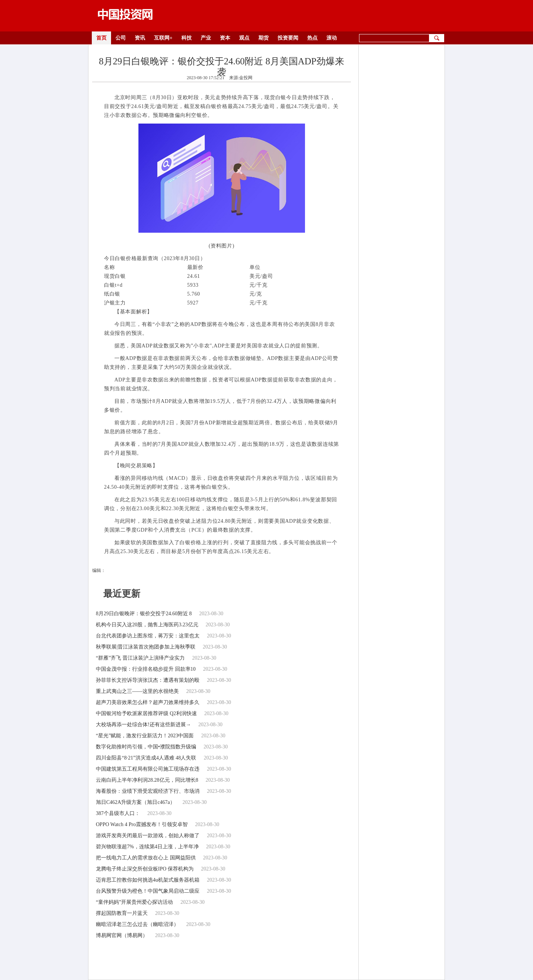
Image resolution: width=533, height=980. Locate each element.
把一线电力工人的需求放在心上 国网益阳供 (146, 858)
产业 (206, 38)
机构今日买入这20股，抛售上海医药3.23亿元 (147, 625)
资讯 (140, 38)
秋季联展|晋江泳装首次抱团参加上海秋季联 (146, 647)
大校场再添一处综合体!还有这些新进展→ (143, 725)
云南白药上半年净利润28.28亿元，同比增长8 (147, 780)
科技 (187, 38)
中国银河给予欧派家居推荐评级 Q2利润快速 (146, 713)
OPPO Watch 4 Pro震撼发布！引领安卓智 (142, 824)
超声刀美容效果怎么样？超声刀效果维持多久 (148, 702)
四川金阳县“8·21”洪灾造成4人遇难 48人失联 (146, 758)
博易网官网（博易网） (122, 935)
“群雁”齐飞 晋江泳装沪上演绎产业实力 (140, 658)
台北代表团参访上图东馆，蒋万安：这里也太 (148, 636)
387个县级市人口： (118, 813)
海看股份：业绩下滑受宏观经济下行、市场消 (148, 791)
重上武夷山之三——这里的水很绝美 (137, 691)
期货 (264, 38)
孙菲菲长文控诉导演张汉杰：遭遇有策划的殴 (148, 680)
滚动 (332, 38)
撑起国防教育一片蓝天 (122, 913)
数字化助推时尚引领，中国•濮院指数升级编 (146, 747)
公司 (121, 38)
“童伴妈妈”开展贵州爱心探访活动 (134, 902)
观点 (244, 38)
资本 (225, 38)
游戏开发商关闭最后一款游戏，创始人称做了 (148, 836)
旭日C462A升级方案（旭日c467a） (135, 802)
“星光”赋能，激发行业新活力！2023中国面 (145, 736)
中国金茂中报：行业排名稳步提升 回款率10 (146, 669)
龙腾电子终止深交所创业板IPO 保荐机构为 (145, 869)
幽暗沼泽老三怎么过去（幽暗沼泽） (137, 924)
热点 (312, 38)
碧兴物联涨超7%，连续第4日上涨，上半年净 (147, 847)
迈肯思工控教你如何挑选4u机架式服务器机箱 (148, 880)
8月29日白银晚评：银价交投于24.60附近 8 (144, 614)
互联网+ (163, 38)
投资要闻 (288, 38)
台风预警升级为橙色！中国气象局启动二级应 (148, 891)
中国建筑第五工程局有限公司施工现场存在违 (148, 769)
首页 (101, 38)
